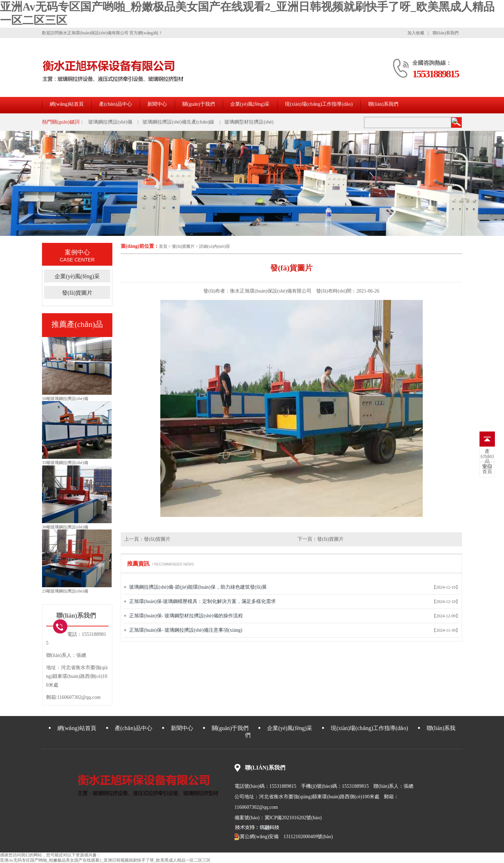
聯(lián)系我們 (446, 33)
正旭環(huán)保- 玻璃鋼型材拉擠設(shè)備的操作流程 (186, 616)
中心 (487, 459)
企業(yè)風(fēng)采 (250, 104)
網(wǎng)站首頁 (67, 104)
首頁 (163, 246)
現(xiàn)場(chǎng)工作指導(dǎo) (319, 104)
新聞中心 (157, 104)
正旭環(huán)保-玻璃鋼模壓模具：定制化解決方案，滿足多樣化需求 (202, 601)
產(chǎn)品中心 (115, 104)
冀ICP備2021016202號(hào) (293, 818)
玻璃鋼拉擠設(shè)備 (110, 122)
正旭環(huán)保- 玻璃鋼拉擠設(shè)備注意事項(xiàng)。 (186, 630)
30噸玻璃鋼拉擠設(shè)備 (65, 527)
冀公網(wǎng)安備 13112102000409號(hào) (284, 837)
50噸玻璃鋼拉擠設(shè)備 (65, 399)
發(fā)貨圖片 (184, 246)
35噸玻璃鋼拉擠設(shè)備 (65, 463)
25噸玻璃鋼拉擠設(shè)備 (65, 591)
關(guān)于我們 (199, 104)
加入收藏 (416, 33)
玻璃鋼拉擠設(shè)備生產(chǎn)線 (178, 122)
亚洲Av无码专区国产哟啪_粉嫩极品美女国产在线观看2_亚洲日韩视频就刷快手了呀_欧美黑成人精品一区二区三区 (105, 860)
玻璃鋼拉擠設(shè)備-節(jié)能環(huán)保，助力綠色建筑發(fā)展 (198, 587)
